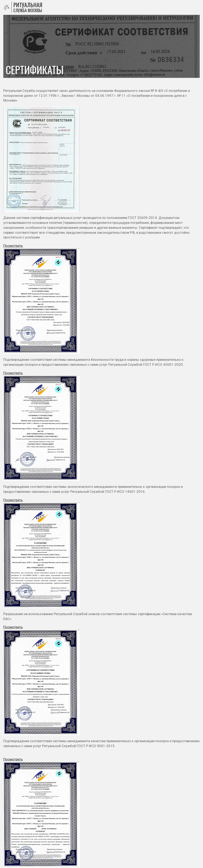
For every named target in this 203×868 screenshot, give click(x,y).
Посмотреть (13, 246)
